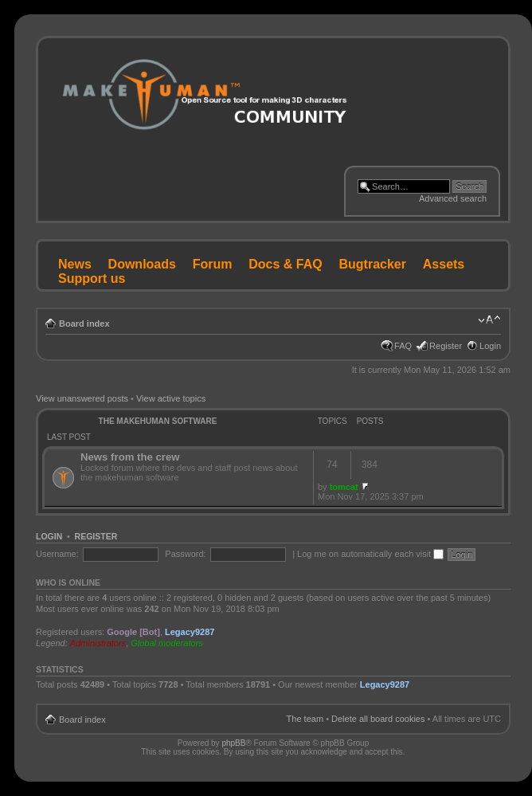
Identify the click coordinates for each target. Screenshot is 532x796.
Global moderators (167, 643)
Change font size (489, 320)
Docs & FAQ (285, 264)
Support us (92, 278)
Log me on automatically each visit (370, 554)
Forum (213, 264)
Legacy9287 (190, 632)
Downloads (142, 264)
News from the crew (130, 457)
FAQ (403, 346)
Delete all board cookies (378, 719)
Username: (57, 554)
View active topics (171, 398)
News (75, 264)
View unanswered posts (82, 398)
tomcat (344, 487)
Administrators (98, 643)
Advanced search (453, 198)
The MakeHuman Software (158, 421)
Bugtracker (373, 264)
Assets (444, 264)
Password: (185, 554)
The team (305, 719)
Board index (84, 323)
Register (446, 346)
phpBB (233, 743)
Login (490, 346)
